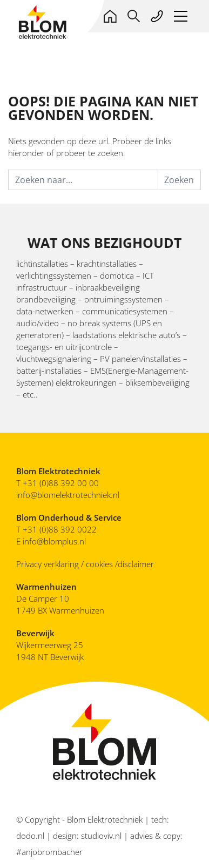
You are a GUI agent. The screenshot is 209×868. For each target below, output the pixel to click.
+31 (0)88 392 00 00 (61, 483)
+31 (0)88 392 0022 (61, 529)
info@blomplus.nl (54, 541)
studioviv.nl (101, 836)
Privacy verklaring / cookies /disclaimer (85, 564)
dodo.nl (30, 836)
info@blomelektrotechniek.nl (68, 495)
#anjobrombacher (49, 852)
